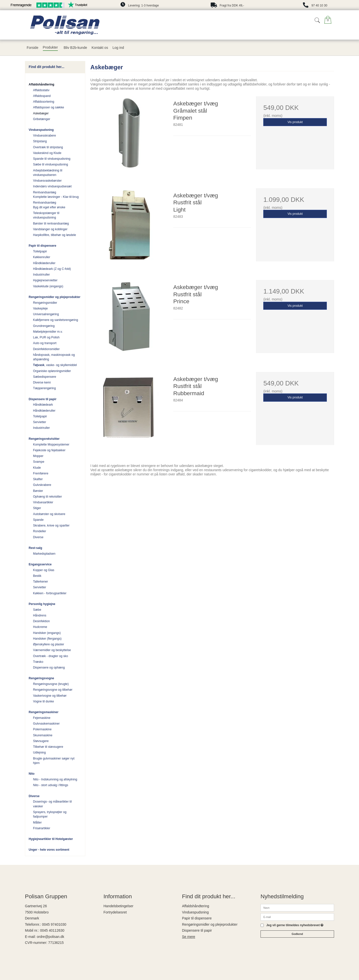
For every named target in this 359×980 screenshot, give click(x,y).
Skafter (38, 479)
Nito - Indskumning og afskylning (55, 779)
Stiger (37, 508)
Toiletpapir (40, 251)
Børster (38, 491)
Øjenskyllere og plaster (49, 644)
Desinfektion (42, 621)
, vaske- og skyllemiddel (55, 365)
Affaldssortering (44, 102)
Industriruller (42, 275)
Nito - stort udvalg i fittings (51, 785)
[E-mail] (297, 917)
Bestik (37, 576)
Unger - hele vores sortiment (49, 850)
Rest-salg (35, 548)
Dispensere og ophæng (49, 668)
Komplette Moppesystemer (51, 445)
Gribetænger (42, 119)
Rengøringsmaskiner (44, 712)
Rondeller (40, 531)
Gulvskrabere (42, 485)
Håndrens (40, 615)
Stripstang (40, 141)
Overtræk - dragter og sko (51, 656)
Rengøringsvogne (41, 678)
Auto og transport (45, 343)
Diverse (38, 537)
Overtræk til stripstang (48, 147)
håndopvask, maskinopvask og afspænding (54, 357)
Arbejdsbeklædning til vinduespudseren (48, 173)
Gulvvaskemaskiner (46, 724)
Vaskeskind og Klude (47, 153)
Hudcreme (40, 627)
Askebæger (41, 113)
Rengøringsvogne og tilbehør (53, 690)
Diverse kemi (42, 382)
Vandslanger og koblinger (50, 229)
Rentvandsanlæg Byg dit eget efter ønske (49, 205)
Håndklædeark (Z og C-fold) (52, 269)
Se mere (189, 937)
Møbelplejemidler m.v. (48, 332)
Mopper (38, 456)
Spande (38, 520)
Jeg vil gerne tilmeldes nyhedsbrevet (295, 925)
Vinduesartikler (43, 502)
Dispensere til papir (43, 399)
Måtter (38, 823)
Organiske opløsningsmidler (52, 371)
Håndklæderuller (44, 263)
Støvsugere (41, 741)
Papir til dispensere (43, 246)
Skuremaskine (43, 735)
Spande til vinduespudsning (52, 159)
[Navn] (297, 907)
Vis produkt (295, 122)
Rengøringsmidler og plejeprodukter (54, 297)
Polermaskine (42, 729)
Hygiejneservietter (45, 280)
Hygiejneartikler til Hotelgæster (51, 839)
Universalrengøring (46, 314)
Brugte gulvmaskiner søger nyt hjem (54, 761)
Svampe (39, 462)
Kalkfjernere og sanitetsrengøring (56, 320)
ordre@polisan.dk (50, 937)
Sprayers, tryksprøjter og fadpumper (50, 814)
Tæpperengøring (45, 388)
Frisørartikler (42, 828)
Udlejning (40, 753)
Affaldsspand (42, 96)
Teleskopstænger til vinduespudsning (46, 215)
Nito (32, 774)
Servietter (40, 422)
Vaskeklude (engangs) (48, 286)
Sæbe (37, 610)
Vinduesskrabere (45, 136)
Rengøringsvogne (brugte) (51, 684)
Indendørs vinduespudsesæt (52, 186)
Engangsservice (40, 564)
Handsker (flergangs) (47, 639)
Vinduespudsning (41, 130)
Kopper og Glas (44, 570)
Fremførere (41, 473)
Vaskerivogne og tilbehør (50, 696)
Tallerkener (41, 582)
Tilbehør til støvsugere (48, 747)
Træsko (38, 662)
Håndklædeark (43, 405)
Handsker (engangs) (47, 633)
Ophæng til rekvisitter (48, 497)
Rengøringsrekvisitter (44, 439)
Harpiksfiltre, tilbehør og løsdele (55, 235)
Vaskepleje (41, 308)
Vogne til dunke (44, 701)
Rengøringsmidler (45, 303)
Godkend (297, 934)
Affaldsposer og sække (49, 107)
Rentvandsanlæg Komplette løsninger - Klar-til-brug (56, 195)
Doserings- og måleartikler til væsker (52, 804)
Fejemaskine (42, 718)
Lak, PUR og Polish (46, 337)
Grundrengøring (44, 326)
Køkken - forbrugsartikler (50, 593)
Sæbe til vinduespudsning (51, 164)
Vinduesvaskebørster (47, 181)
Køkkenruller (42, 257)
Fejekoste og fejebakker (49, 450)
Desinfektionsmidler (46, 349)
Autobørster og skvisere (49, 514)
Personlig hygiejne (42, 604)
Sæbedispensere (45, 377)
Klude (37, 468)
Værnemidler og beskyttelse (52, 650)
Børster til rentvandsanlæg (51, 224)
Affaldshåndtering (42, 84)
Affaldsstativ (41, 90)
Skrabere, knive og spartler (51, 526)
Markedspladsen (44, 554)
